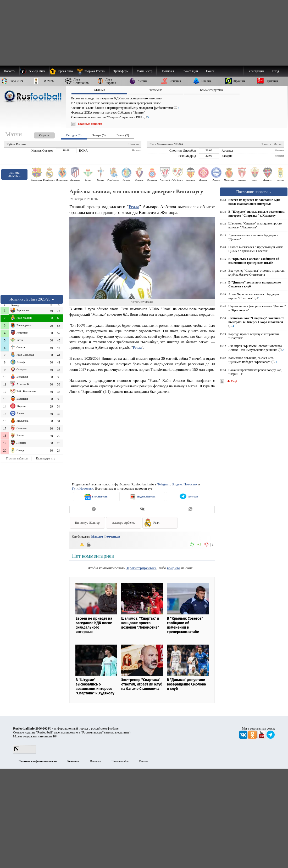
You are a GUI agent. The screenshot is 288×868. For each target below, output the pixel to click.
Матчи (278, 144)
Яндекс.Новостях (185, 484)
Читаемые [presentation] (155, 90)
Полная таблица (17, 458)
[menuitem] (93, 71)
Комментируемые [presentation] (212, 90)
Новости (134, 144)
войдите (173, 568)
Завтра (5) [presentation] (99, 135)
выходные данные (118, 732)
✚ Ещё (232, 381)
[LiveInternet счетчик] (25, 752)
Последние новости (254, 192)
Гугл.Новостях (83, 488)
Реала (134, 207)
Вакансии (96, 761)
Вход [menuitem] (276, 71)
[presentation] (39, 134)
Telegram (164, 484)
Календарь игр (46, 458)
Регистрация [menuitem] (256, 71)
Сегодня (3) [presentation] (74, 135)
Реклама (144, 761)
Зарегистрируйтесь (141, 568)
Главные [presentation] (99, 90)
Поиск (210, 71)
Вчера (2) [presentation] (123, 135)
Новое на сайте (120, 761)
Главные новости (90, 124)
